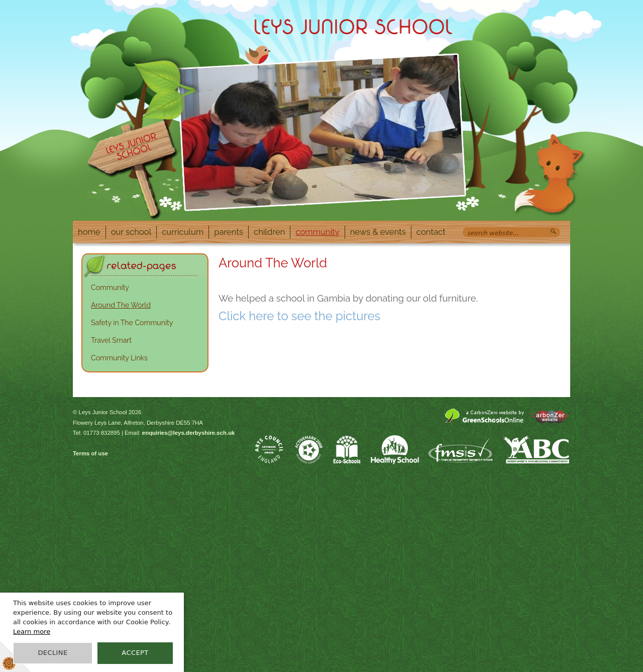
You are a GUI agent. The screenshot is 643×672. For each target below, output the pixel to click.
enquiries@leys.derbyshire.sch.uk (189, 433)
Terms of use (90, 453)
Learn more (32, 632)
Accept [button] (135, 653)
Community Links (119, 358)
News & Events (378, 232)
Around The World (121, 305)
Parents (229, 232)
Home (89, 232)
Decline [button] (52, 653)
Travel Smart (111, 340)
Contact (431, 232)
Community (317, 232)
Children (269, 232)
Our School (131, 232)
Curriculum (183, 232)
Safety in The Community (132, 323)
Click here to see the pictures (299, 316)
